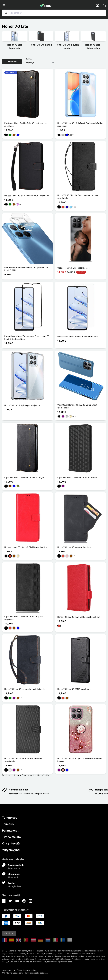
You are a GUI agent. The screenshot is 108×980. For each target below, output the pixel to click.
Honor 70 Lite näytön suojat (67, 46)
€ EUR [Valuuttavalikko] (9, 933)
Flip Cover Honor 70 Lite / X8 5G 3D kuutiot (77, 477)
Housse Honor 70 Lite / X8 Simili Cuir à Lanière (26, 547)
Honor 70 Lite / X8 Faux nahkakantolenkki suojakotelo (24, 760)
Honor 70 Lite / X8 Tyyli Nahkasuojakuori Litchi (79, 617)
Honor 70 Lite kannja (41, 45)
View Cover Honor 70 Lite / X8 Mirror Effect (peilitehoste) (77, 406)
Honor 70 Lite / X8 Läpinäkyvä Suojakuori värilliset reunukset (80, 125)
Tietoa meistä (11, 837)
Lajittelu (29, 59)
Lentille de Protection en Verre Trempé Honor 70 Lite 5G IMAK (26, 269)
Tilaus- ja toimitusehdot (27, 970)
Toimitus (8, 824)
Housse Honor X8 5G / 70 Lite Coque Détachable (27, 196)
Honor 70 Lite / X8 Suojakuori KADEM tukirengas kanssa (80, 760)
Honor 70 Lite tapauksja (15, 46)
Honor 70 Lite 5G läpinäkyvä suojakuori (22, 405)
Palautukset (10, 831)
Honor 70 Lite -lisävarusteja (93, 46)
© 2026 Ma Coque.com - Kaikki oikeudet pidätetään (25, 973)
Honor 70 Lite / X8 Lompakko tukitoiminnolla (25, 689)
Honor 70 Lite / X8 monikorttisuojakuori (75, 547)
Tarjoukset (9, 818)
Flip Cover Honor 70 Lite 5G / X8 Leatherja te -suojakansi (26, 125)
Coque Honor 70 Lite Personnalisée (73, 268)
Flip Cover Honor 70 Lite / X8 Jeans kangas (24, 477)
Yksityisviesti (15, 886)
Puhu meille (14, 868)
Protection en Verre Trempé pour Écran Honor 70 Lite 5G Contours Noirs (27, 338)
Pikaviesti (13, 877)
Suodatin (12, 62)
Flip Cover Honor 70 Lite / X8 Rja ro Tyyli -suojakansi (24, 618)
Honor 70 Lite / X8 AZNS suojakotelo (74, 689)
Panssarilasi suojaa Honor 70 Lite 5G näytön (77, 337)
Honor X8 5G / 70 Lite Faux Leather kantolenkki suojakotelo (79, 197)
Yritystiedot (7, 970)
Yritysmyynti (11, 850)
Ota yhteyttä (11, 843)
